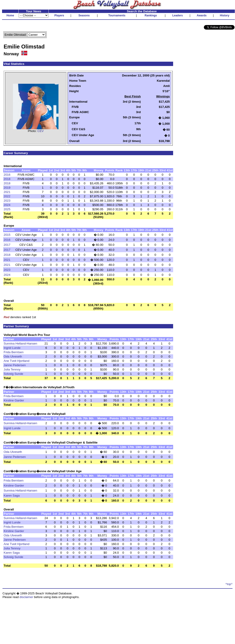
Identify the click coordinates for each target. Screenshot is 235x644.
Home (10, 15)
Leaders (177, 15)
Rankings (151, 15)
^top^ (229, 584)
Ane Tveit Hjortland (16, 361)
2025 (7, 209)
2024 (7, 205)
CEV (41, 131)
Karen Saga (12, 496)
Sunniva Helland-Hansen (20, 344)
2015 (7, 235)
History (225, 15)
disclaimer (26, 597)
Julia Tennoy (12, 369)
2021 (7, 192)
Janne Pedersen (15, 365)
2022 (7, 196)
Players (59, 15)
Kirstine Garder (14, 400)
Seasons (84, 15)
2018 (7, 179)
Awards (202, 15)
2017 (7, 245)
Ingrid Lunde (12, 348)
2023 (7, 201)
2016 (7, 175)
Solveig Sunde (13, 374)
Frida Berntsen (14, 352)
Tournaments (117, 15)
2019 (7, 188)
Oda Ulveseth (13, 356)
